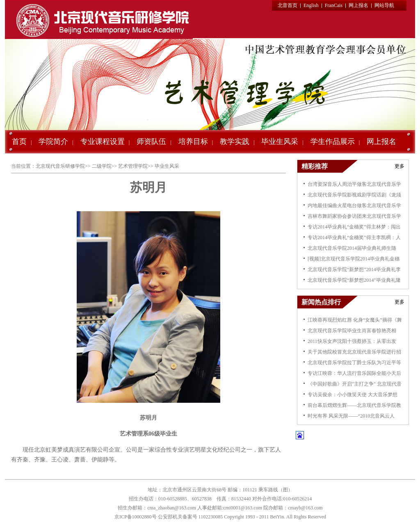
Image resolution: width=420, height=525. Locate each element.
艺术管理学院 (133, 166)
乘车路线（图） (276, 490)
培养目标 (193, 142)
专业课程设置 (103, 142)
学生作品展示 (333, 142)
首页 (19, 142)
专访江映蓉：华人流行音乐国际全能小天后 (354, 373)
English (311, 5)
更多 (399, 166)
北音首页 (288, 5)
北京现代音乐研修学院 (60, 166)
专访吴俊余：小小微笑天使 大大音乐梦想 (353, 395)
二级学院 (102, 166)
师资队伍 (151, 142)
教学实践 (235, 142)
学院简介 (53, 142)
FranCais (334, 5)
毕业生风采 (280, 142)
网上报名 (358, 5)
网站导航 (384, 5)
